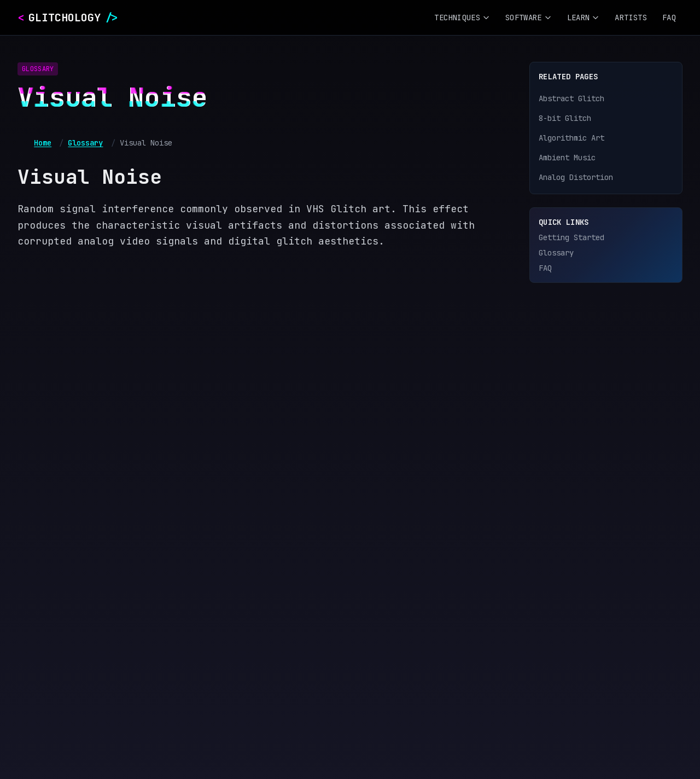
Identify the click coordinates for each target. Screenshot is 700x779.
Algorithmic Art (571, 138)
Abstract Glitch (571, 98)
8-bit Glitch (565, 118)
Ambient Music (567, 158)
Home (43, 143)
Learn (584, 18)
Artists (631, 18)
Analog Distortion (576, 177)
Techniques (462, 18)
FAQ (669, 18)
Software (529, 18)
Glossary (85, 143)
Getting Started (571, 237)
